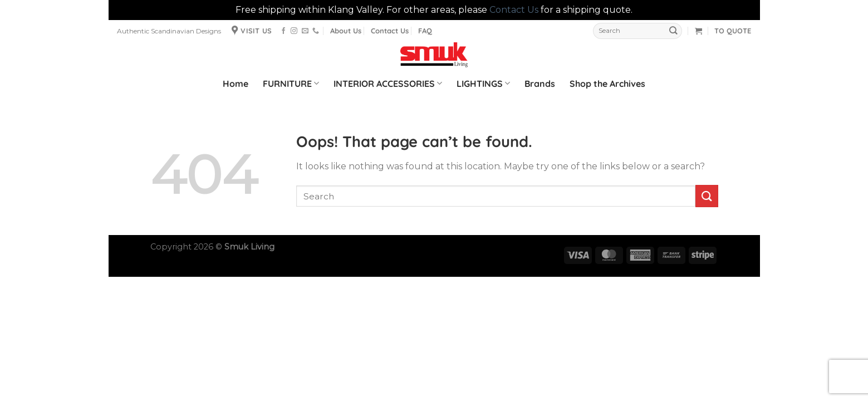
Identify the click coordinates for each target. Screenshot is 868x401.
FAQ (425, 31)
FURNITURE (291, 84)
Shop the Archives (607, 84)
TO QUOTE (733, 31)
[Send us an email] (305, 31)
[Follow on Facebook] (283, 31)
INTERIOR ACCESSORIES (388, 84)
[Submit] (674, 31)
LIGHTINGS (483, 84)
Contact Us (514, 10)
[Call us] (316, 31)
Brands (540, 84)
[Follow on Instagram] (294, 31)
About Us (346, 31)
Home (236, 84)
